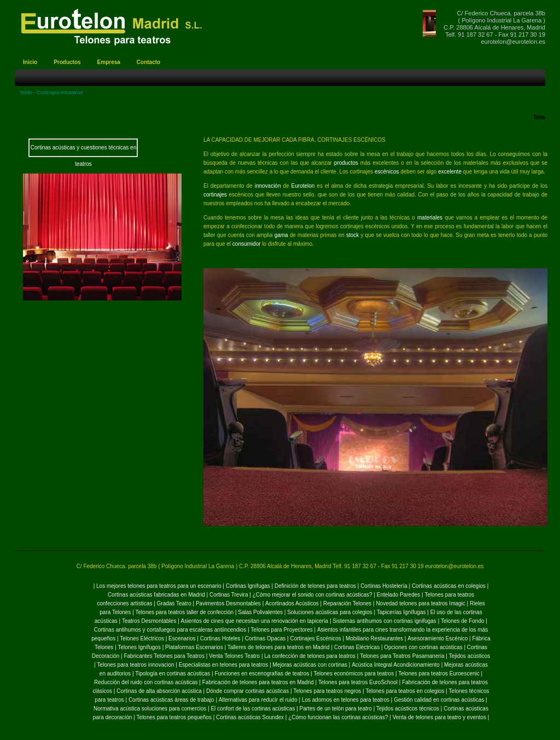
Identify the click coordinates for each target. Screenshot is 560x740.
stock (352, 235)
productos (347, 163)
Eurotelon (303, 186)
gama (282, 235)
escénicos (387, 172)
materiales (430, 218)
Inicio (26, 92)
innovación (268, 186)
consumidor (247, 244)
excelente (451, 172)
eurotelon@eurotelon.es (513, 42)
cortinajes (215, 195)
